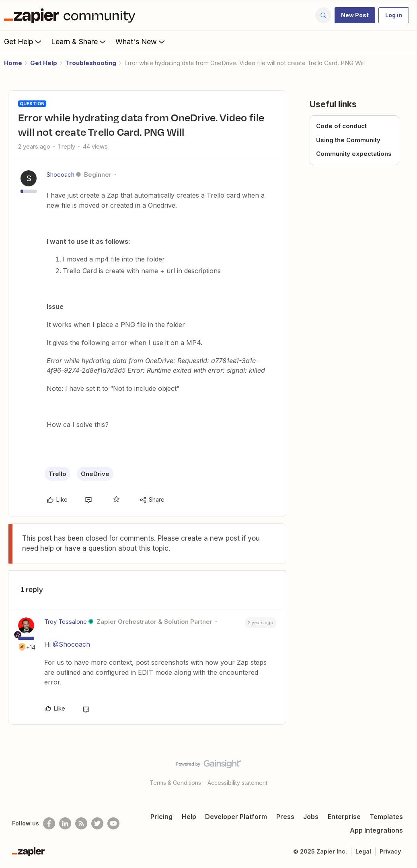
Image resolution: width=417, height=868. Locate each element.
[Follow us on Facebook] (49, 823)
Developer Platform (236, 817)
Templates (386, 817)
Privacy (390, 851)
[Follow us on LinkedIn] (65, 823)
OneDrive (95, 474)
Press (285, 817)
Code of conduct (341, 126)
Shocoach (61, 175)
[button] (355, 15)
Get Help (24, 41)
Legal (363, 851)
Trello (58, 474)
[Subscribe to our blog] (81, 823)
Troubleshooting (91, 63)
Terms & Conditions (175, 783)
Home (13, 63)
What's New (141, 41)
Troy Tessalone (66, 622)
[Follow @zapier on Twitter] (97, 823)
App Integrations (376, 830)
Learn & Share (79, 41)
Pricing (161, 817)
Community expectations (354, 154)
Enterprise (344, 817)
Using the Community (348, 140)
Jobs (311, 817)
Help (189, 817)
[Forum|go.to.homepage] (72, 15)
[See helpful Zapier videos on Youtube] (113, 823)
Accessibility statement (237, 783)
